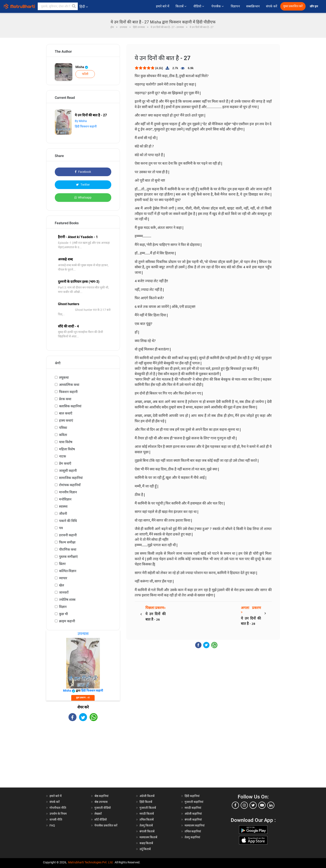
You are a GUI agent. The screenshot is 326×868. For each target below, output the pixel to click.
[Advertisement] (83, 758)
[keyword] (58, 6)
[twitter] (253, 805)
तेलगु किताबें (146, 825)
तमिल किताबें (147, 820)
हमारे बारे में (162, 6)
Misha (82, 67)
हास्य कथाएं (66, 421)
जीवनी (63, 514)
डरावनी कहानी (68, 535)
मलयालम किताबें (148, 837)
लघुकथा (64, 378)
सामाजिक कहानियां (71, 478)
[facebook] (235, 805)
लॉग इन (314, 6)
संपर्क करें (272, 6)
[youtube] (262, 805)
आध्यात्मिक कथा (69, 385)
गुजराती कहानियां (194, 802)
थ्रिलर (62, 564)
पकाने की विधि (68, 521)
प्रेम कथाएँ (65, 464)
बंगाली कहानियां (193, 820)
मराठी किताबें (147, 814)
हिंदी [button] (84, 7)
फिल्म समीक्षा (67, 542)
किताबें (181, 6)
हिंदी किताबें (146, 802)
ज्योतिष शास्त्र (67, 600)
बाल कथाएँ (66, 413)
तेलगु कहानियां (192, 837)
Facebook (83, 172)
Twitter (83, 185)
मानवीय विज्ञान (68, 492)
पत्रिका (63, 428)
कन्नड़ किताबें (146, 843)
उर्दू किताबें (145, 849)
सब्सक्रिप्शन (253, 6)
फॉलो (85, 74)
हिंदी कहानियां (192, 796)
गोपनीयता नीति (58, 808)
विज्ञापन (235, 6)
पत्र (61, 528)
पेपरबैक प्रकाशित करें (106, 825)
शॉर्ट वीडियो (101, 820)
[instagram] (244, 805)
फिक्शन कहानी (68, 392)
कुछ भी (63, 614)
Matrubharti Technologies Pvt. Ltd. (91, 862)
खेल (62, 585)
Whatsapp (83, 197)
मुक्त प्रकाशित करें (293, 6)
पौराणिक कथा (68, 549)
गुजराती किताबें (148, 808)
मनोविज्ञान (65, 499)
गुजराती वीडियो (103, 808)
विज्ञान (63, 607)
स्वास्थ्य (63, 506)
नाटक (62, 456)
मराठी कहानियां (193, 808)
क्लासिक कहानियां (70, 406)
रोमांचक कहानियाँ (70, 485)
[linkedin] (271, 805)
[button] (74, 6)
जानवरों (64, 592)
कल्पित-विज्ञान (68, 571)
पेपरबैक (218, 6)
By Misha (81, 121)
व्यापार (63, 578)
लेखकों (98, 814)
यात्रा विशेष (66, 442)
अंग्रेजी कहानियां (193, 814)
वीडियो (199, 6)
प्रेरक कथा (65, 399)
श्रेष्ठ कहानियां (101, 796)
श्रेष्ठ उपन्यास (101, 802)
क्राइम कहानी (67, 621)
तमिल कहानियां (193, 831)
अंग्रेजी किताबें (147, 796)
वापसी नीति (56, 820)
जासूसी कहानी (68, 471)
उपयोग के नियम (58, 814)
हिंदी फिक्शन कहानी (86, 126)
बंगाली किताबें (147, 831)
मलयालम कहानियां (195, 825)
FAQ (52, 825)
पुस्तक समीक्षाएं (68, 557)
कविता (63, 435)
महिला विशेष (67, 449)
